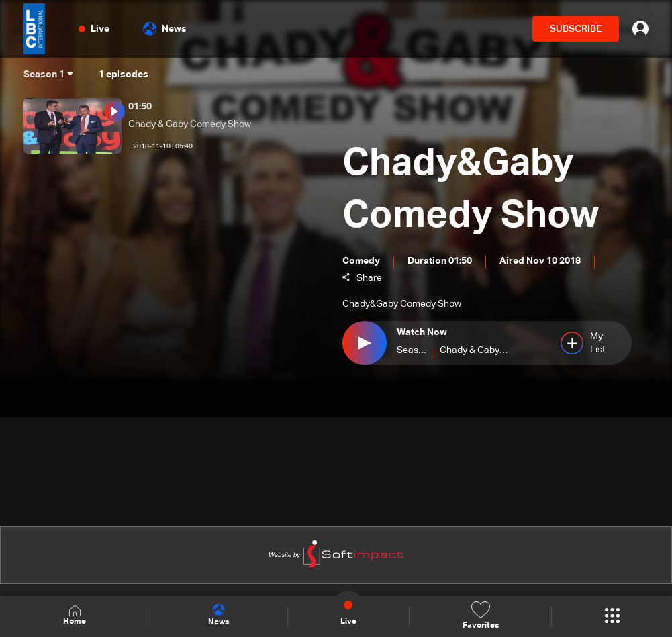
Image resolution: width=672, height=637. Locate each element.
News (165, 29)
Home (75, 616)
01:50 (140, 107)
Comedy (361, 261)
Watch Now (422, 333)
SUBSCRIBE (576, 29)
